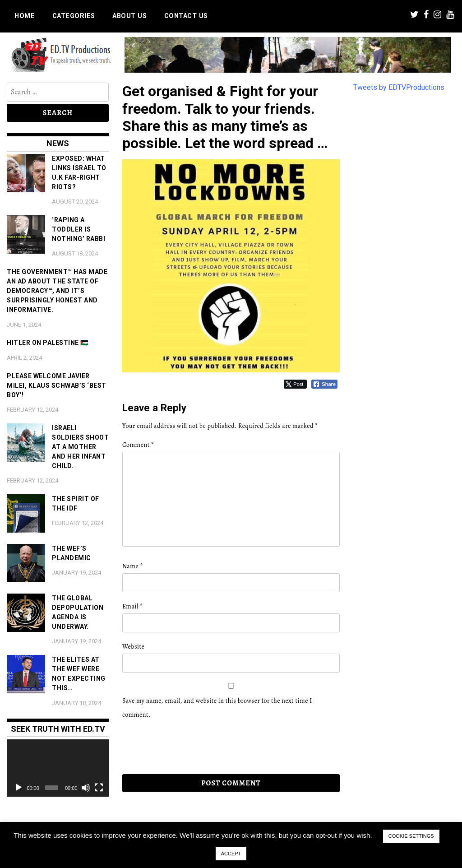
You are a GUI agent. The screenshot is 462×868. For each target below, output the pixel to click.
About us (129, 16)
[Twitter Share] (295, 384)
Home (25, 16)
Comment (138, 445)
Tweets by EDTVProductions (399, 87)
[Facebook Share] (324, 384)
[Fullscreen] (99, 788)
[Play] (18, 788)
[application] (58, 768)
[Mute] (86, 788)
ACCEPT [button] (231, 854)
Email (133, 606)
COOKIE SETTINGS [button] (411, 836)
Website (133, 647)
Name (133, 566)
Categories (74, 16)
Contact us (186, 16)
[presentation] (184, 747)
